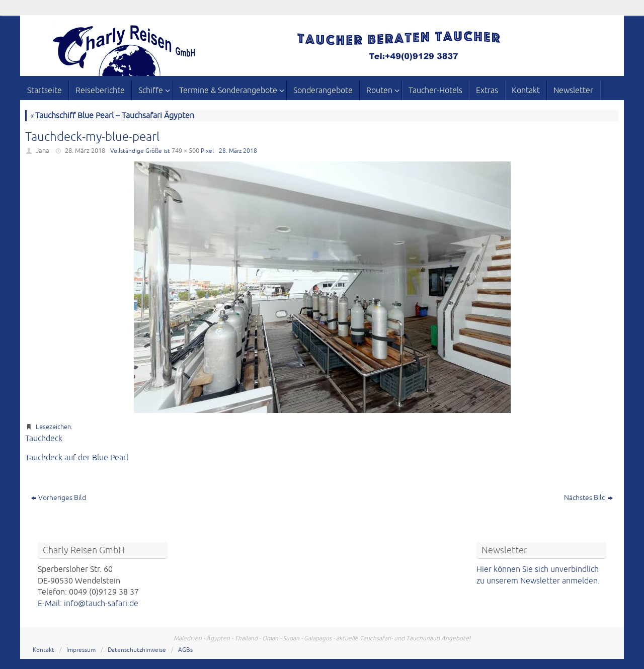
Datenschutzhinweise (137, 650)
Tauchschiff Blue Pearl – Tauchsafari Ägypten (112, 116)
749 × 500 (185, 151)
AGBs (185, 650)
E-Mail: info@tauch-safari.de (88, 604)
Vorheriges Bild (59, 498)
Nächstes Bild (588, 498)
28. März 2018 (85, 151)
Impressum (81, 650)
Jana (43, 151)
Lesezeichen (53, 427)
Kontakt (44, 650)
